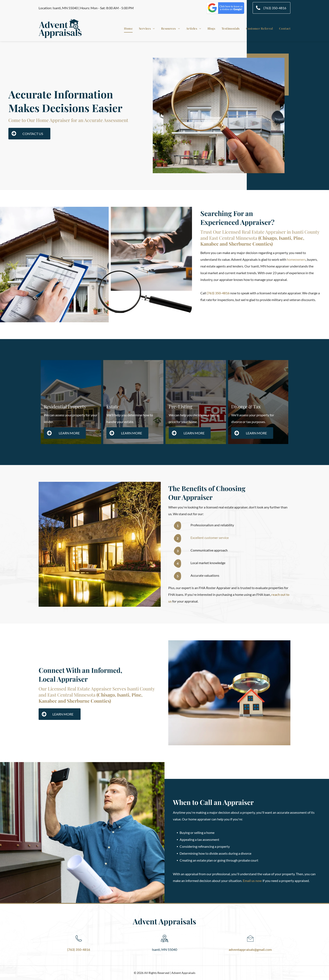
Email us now (252, 881)
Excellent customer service (210, 538)
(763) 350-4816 (218, 293)
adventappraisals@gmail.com (250, 949)
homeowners (296, 259)
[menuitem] (125, 29)
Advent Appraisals (164, 921)
